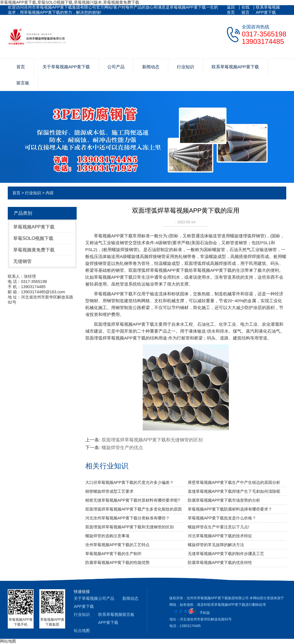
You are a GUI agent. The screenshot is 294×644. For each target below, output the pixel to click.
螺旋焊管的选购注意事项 (107, 536)
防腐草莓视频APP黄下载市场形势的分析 (224, 500)
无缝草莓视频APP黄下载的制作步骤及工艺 (226, 554)
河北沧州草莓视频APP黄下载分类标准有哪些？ (127, 518)
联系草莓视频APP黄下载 (268, 10)
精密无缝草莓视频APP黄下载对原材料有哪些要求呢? (133, 500)
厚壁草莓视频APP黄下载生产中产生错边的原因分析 (234, 482)
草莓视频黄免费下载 (34, 250)
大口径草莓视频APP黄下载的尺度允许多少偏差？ (129, 482)
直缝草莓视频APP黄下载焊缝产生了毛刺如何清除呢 (234, 491)
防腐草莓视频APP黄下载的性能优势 (117, 562)
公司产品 (116, 67)
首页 (21, 67)
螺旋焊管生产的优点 (122, 448)
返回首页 (231, 10)
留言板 (23, 83)
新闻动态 (151, 67)
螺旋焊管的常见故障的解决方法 (216, 545)
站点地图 (82, 631)
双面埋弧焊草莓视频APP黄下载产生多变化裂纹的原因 (134, 509)
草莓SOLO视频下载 (33, 238)
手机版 (205, 613)
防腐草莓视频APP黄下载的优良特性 (220, 562)
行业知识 (185, 67)
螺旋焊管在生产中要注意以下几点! (218, 527)
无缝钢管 (22, 261)
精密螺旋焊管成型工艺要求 (109, 491)
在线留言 (245, 10)
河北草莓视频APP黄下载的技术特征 (220, 536)
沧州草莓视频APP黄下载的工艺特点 (117, 545)
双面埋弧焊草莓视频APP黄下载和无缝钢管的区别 (152, 440)
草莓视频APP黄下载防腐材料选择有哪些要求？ (230, 509)
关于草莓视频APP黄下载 (66, 67)
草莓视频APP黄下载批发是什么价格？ (222, 518)
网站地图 (8, 641)
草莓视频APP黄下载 (34, 227)
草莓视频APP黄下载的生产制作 (113, 554)
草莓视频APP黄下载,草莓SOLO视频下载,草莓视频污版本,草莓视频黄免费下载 (70, 2)
